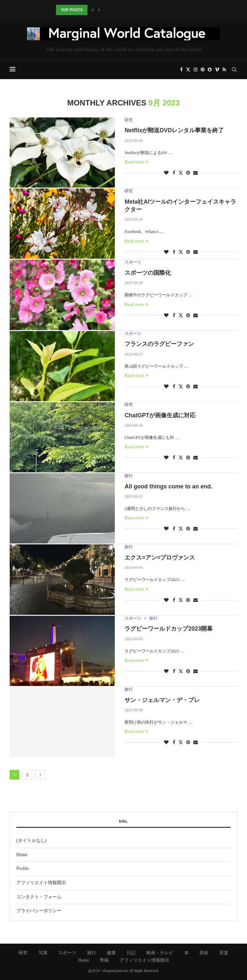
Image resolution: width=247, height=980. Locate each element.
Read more (136, 162)
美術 (204, 953)
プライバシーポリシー (39, 911)
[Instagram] (196, 69)
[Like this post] (166, 173)
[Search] (234, 69)
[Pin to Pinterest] (188, 173)
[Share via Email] (196, 173)
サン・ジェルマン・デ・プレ (162, 700)
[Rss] (224, 69)
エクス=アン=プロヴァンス (160, 558)
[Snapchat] (210, 69)
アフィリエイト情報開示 (41, 883)
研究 (23, 953)
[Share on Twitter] (181, 173)
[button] (93, 10)
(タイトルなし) (31, 841)
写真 (43, 953)
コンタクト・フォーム (39, 897)
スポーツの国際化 (148, 273)
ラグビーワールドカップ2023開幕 (169, 629)
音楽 (224, 953)
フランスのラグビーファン (159, 344)
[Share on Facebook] (174, 173)
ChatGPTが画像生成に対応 (160, 415)
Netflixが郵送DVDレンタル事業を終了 (174, 130)
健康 (111, 953)
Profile (23, 869)
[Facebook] (181, 69)
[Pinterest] (203, 69)
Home (22, 855)
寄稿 (104, 960)
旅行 (92, 953)
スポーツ (67, 953)
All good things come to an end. (168, 486)
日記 (131, 953)
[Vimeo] (217, 69)
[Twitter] (188, 69)
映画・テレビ (160, 953)
